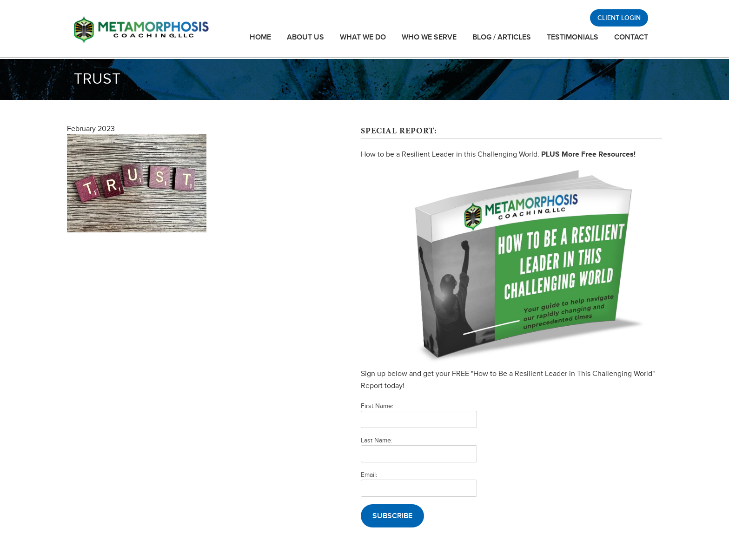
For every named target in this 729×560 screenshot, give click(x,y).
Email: (369, 475)
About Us (305, 37)
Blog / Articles (502, 37)
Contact (631, 37)
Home (260, 37)
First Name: (377, 406)
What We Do (363, 37)
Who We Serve (429, 37)
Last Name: (377, 440)
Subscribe (392, 516)
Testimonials (573, 37)
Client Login (619, 18)
